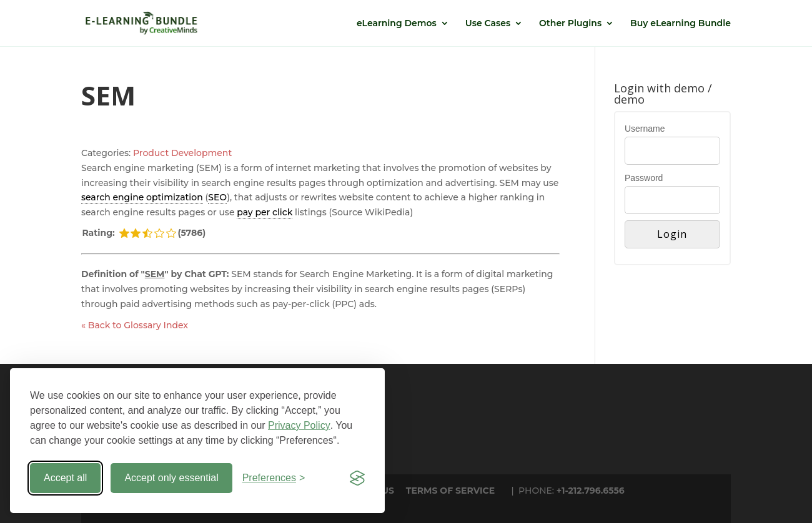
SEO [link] (217, 197)
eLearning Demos (397, 24)
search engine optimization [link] (142, 197)
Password (644, 178)
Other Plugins (570, 24)
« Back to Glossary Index (135, 325)
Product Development (182, 153)
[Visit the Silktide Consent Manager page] (357, 478)
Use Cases (488, 24)
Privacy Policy (299, 425)
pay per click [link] (265, 212)
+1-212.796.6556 (591, 491)
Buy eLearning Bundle (681, 24)
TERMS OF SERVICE (450, 491)
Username (645, 129)
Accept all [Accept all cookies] (65, 478)
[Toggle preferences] (274, 478)
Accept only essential (171, 478)
